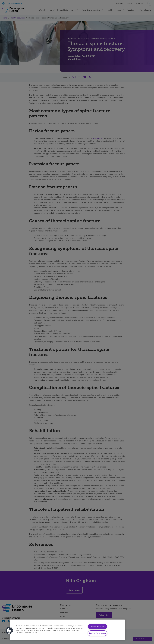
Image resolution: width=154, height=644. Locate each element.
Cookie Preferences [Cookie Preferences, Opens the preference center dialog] (97, 633)
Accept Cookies (97, 626)
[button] (9, 630)
